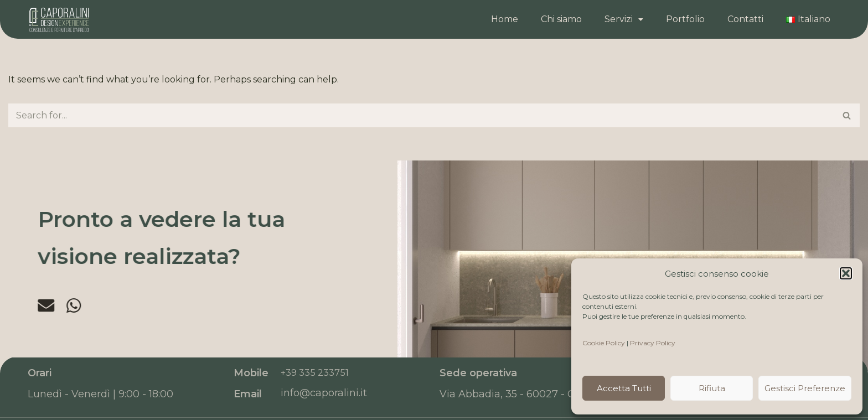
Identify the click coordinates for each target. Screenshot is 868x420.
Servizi (624, 19)
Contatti (745, 19)
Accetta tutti (624, 388)
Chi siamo (561, 19)
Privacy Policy (653, 343)
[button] (846, 273)
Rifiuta (712, 388)
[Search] (422, 115)
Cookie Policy (604, 343)
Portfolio (685, 19)
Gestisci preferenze (805, 388)
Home (505, 19)
